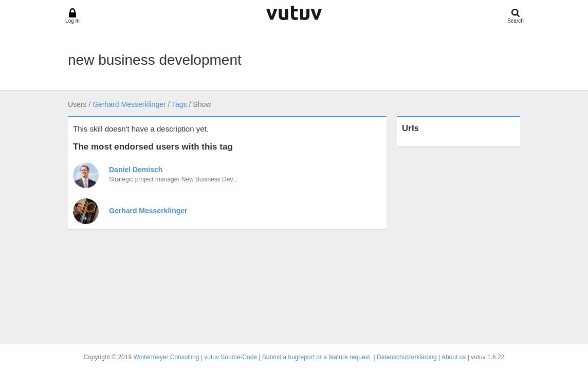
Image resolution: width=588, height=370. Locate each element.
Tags (179, 104)
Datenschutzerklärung (407, 357)
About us (454, 357)
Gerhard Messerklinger (129, 104)
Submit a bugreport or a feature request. (317, 357)
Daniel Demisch (136, 170)
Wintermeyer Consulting (166, 357)
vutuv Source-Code (231, 357)
